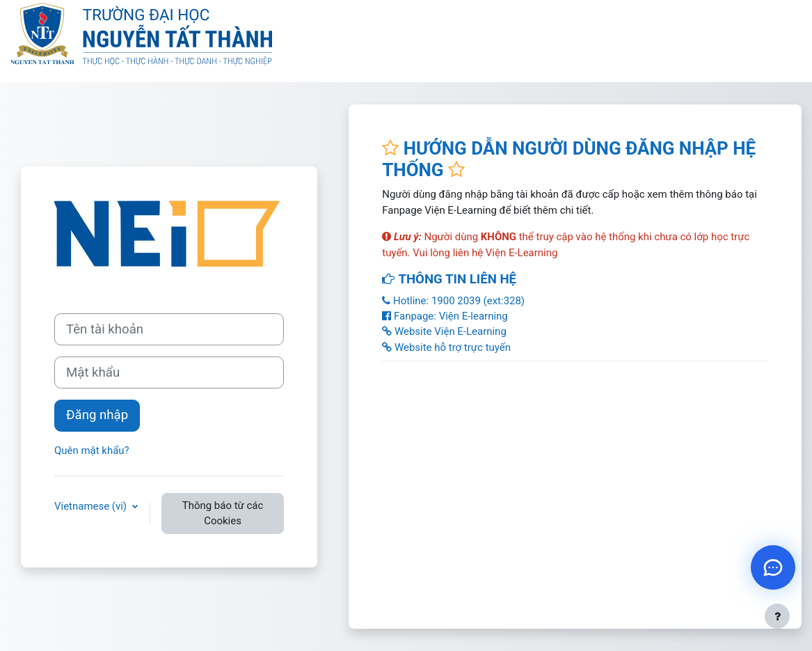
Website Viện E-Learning (444, 331)
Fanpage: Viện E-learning (445, 316)
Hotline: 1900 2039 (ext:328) (453, 301)
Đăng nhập (97, 415)
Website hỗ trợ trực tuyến (446, 347)
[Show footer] (777, 616)
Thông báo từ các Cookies (223, 513)
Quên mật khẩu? (92, 450)
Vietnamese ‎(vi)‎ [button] (92, 506)
